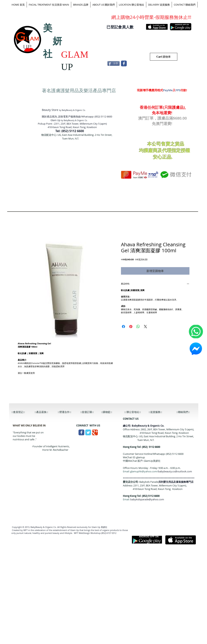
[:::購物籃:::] (110, 412)
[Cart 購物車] (164, 57)
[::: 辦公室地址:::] (136, 412)
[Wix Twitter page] (88, 432)
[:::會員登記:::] (21, 412)
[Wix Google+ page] (95, 432)
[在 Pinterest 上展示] (131, 327)
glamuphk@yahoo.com (144, 471)
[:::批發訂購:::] (90, 412)
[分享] (114, 63)
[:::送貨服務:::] (158, 412)
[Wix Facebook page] (124, 63)
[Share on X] (145, 327)
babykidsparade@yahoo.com (147, 499)
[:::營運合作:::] (68, 412)
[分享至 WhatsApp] (138, 327)
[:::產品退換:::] (44, 412)
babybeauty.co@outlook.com (175, 471)
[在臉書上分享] (123, 327)
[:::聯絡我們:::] (186, 412)
